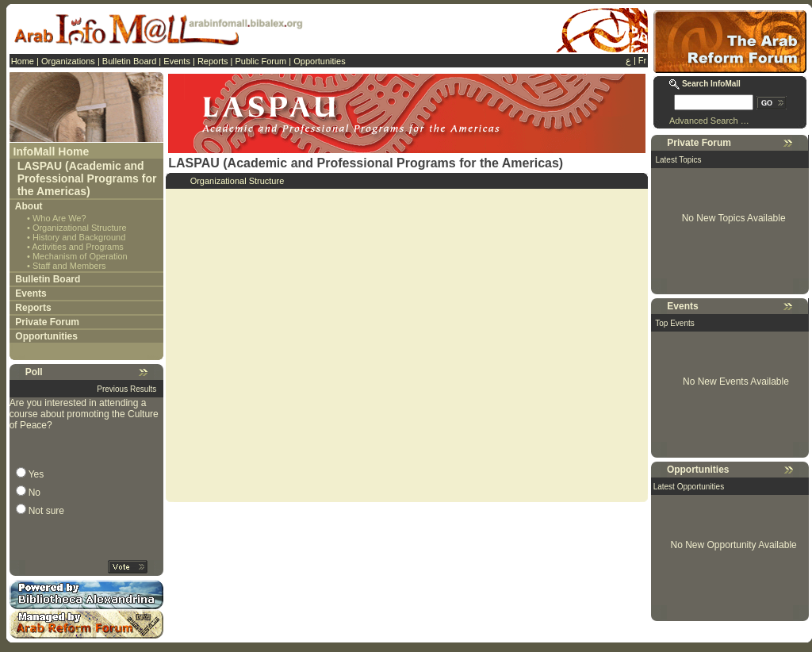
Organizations (68, 61)
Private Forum (47, 322)
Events (177, 61)
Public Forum (260, 61)
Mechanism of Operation (80, 256)
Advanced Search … (709, 121)
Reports (213, 61)
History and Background (79, 237)
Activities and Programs (78, 247)
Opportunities (319, 61)
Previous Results (126, 389)
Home (23, 61)
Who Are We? (59, 218)
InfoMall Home (52, 151)
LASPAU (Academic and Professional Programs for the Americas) (87, 178)
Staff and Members (69, 266)
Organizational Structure (80, 228)
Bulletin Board (130, 61)
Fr (642, 60)
